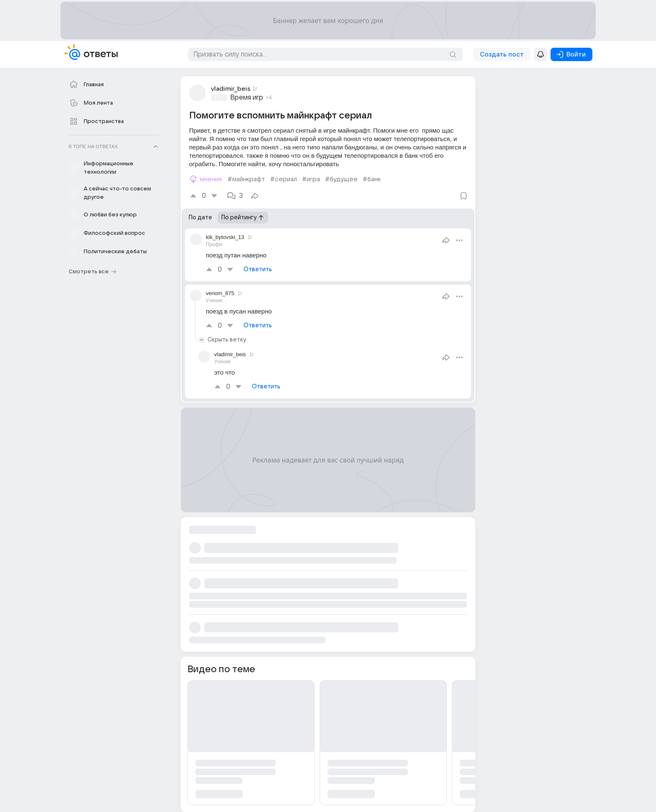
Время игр (247, 98)
